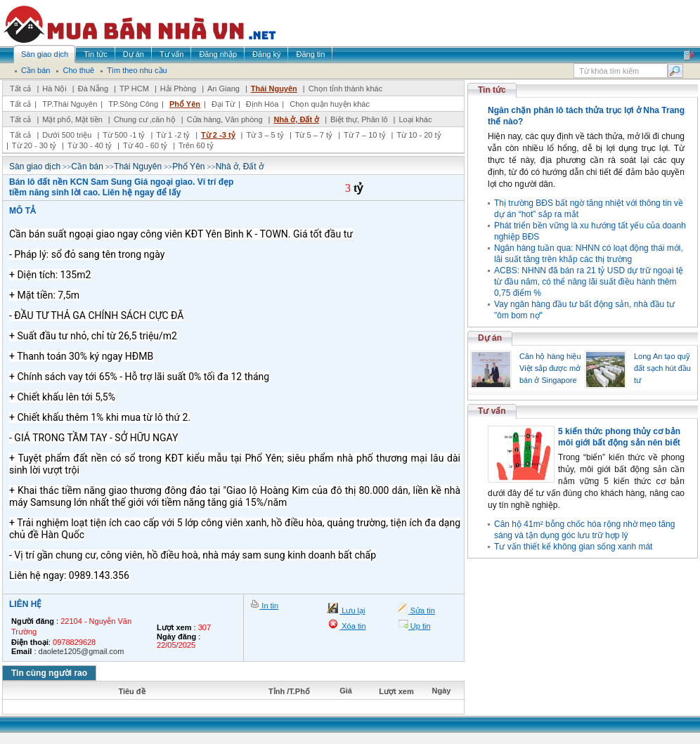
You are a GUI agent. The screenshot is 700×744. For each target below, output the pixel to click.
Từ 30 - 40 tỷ (90, 145)
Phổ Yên (185, 104)
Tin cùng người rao (49, 673)
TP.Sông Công (133, 104)
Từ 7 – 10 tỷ (364, 135)
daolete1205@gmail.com (82, 651)
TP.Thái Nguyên (70, 104)
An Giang (223, 89)
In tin (269, 606)
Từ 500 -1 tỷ (124, 135)
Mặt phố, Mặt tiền (72, 119)
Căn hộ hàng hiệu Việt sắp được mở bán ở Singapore (550, 368)
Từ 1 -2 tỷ (173, 135)
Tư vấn (492, 411)
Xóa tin (352, 626)
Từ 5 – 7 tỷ (314, 135)
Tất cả (20, 89)
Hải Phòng (178, 89)
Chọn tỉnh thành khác (345, 89)
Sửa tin (422, 611)
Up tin (420, 626)
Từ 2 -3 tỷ (218, 135)
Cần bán (87, 167)
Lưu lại (352, 611)
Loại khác (415, 119)
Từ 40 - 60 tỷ (145, 145)
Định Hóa (262, 104)
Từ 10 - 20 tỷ (419, 135)
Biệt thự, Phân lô (359, 119)
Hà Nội (54, 89)
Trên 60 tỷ (196, 145)
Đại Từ (223, 104)
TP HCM (134, 89)
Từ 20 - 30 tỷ (34, 145)
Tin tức (492, 90)
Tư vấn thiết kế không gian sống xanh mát (573, 547)
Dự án (490, 338)
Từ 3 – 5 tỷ (265, 135)
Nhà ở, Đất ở (296, 119)
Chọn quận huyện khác (330, 104)
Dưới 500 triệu (67, 135)
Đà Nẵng (93, 89)
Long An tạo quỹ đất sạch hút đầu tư (662, 368)
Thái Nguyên (274, 89)
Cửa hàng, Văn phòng (225, 119)
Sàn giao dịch (35, 167)
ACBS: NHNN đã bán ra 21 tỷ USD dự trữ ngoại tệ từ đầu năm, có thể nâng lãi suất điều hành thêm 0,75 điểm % (589, 282)
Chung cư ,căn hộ (145, 119)
